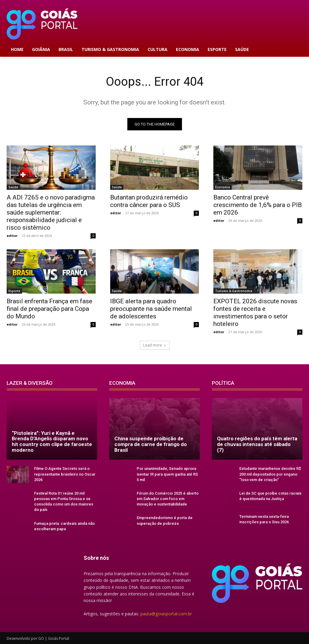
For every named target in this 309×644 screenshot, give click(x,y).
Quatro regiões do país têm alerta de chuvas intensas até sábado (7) (257, 444)
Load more (155, 345)
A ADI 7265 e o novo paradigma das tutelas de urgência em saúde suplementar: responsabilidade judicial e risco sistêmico (51, 212)
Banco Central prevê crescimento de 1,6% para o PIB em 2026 (258, 205)
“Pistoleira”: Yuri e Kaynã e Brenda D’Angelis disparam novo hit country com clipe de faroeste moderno (52, 442)
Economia (223, 187)
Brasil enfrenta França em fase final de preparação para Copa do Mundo (49, 309)
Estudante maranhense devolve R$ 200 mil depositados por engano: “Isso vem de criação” (270, 474)
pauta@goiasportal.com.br (166, 614)
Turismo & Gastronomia (234, 291)
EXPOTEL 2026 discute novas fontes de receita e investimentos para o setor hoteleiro (255, 312)
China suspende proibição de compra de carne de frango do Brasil (151, 444)
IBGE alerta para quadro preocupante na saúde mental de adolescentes (151, 309)
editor (12, 236)
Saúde (13, 187)
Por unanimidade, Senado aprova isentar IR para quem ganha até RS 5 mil (167, 474)
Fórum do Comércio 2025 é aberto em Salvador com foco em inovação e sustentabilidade (168, 499)
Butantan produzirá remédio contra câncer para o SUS (149, 201)
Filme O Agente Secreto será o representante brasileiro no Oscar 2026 (65, 474)
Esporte (14, 291)
